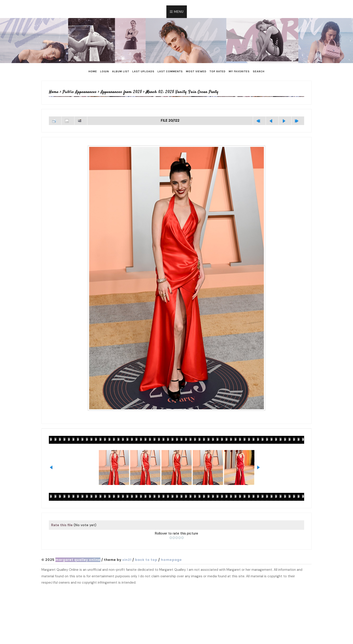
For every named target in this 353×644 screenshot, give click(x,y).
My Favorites (239, 71)
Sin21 (127, 560)
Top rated (218, 71)
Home (93, 71)
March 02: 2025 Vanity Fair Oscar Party (182, 92)
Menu (179, 12)
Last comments (170, 71)
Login (105, 71)
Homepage (171, 560)
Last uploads (143, 71)
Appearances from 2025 (121, 92)
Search (259, 71)
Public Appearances (80, 92)
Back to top (146, 560)
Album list (121, 71)
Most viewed (196, 71)
